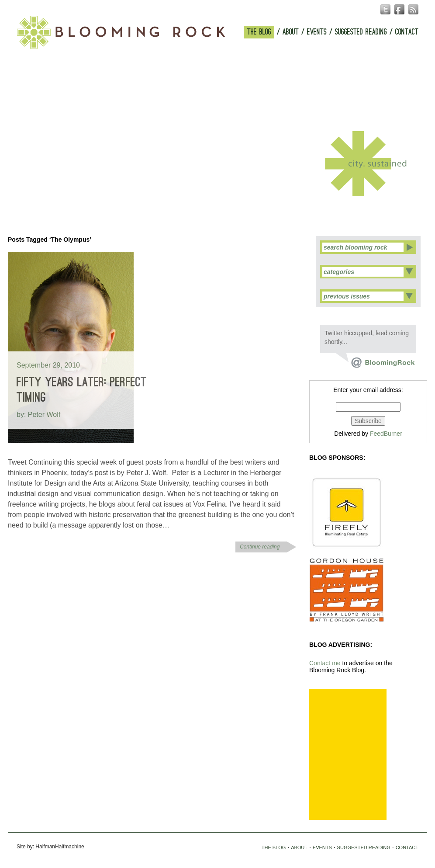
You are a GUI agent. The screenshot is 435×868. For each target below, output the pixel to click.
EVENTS (317, 32)
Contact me (325, 663)
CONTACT (407, 32)
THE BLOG (259, 32)
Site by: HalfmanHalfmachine (50, 847)
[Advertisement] (348, 754)
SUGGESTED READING (361, 32)
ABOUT (291, 32)
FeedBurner (386, 434)
